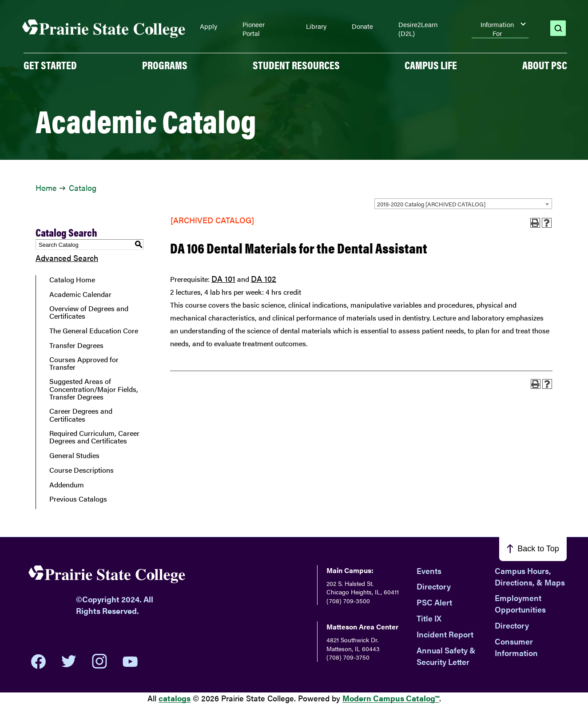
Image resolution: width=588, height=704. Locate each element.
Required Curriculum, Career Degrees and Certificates (94, 437)
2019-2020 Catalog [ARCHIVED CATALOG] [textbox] (431, 204)
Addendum (67, 485)
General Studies (74, 455)
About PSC (545, 65)
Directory (434, 586)
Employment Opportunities (520, 603)
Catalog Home (72, 280)
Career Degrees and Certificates (81, 415)
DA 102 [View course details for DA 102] (264, 279)
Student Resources (296, 65)
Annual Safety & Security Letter (446, 656)
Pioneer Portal (254, 29)
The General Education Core (94, 331)
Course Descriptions (81, 470)
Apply (209, 26)
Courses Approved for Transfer (84, 363)
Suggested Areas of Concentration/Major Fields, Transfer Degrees (94, 389)
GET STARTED (50, 65)
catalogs (175, 698)
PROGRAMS (165, 65)
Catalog (83, 188)
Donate (362, 26)
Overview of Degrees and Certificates (89, 312)
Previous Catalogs (78, 499)
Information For (497, 29)
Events (429, 571)
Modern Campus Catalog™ (391, 698)
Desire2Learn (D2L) (418, 29)
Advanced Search (67, 258)
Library (316, 26)
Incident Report (445, 634)
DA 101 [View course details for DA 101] (223, 279)
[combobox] (463, 204)
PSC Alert (434, 602)
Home (46, 188)
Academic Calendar (80, 294)
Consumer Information (516, 647)
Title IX (429, 618)
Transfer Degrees (76, 345)
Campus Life (431, 65)
